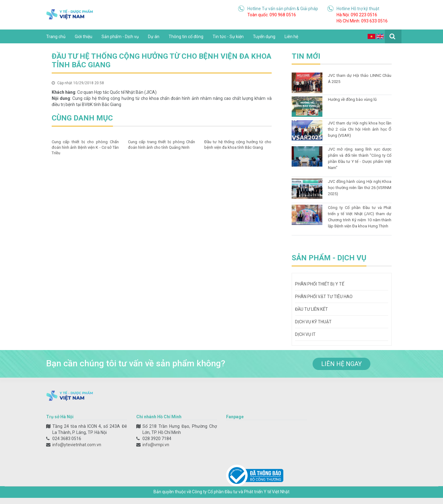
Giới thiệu (84, 37)
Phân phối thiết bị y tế (320, 284)
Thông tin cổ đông (186, 37)
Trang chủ (56, 37)
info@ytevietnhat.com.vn (77, 445)
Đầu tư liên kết (311, 309)
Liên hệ (291, 37)
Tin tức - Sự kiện (228, 37)
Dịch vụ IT (305, 334)
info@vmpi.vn (156, 445)
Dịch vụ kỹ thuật (313, 322)
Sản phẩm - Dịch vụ (120, 37)
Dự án (154, 37)
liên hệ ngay (341, 364)
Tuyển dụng (264, 37)
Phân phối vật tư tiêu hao (324, 297)
